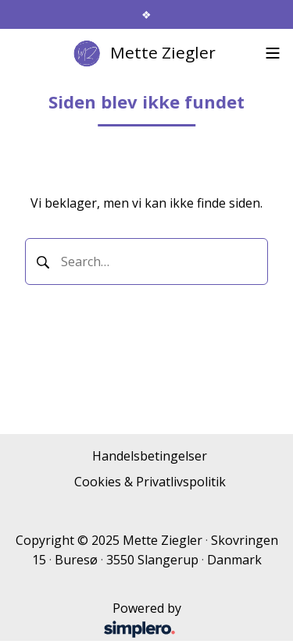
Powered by (101, 621)
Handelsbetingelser (150, 456)
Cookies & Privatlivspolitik (150, 482)
